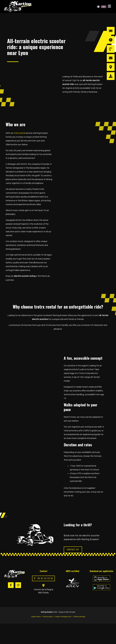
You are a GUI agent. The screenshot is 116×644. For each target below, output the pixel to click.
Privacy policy (48, 617)
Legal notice (36, 617)
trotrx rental (20, 133)
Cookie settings (79, 617)
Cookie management (63, 617)
